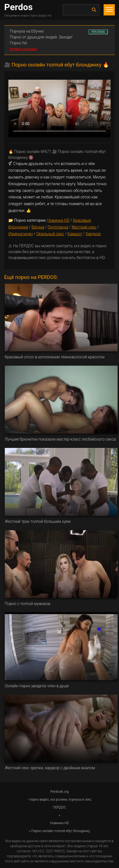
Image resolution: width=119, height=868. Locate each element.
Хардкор (93, 234)
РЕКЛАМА (98, 32)
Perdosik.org (60, 792)
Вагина (38, 227)
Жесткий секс (84, 227)
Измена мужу (21, 234)
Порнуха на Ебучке (27, 31)
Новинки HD (58, 220)
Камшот (75, 234)
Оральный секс (50, 234)
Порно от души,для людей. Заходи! (41, 37)
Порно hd (18, 43)
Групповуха (58, 227)
